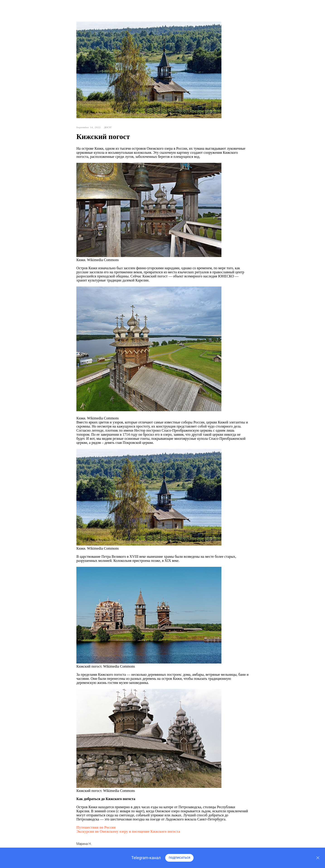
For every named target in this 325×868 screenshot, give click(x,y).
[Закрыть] (318, 858)
